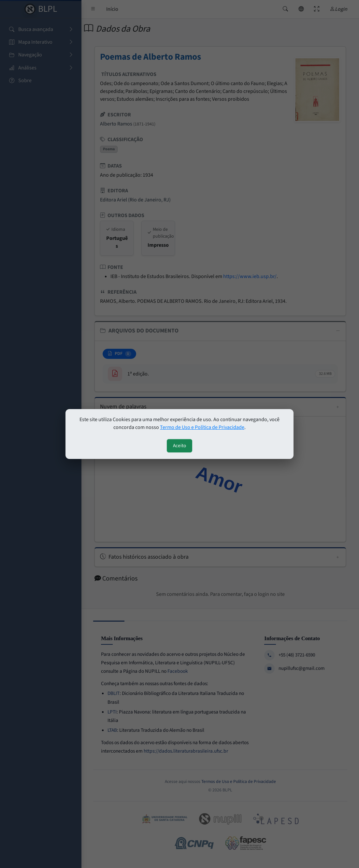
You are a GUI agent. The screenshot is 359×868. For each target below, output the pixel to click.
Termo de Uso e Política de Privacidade (202, 427)
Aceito (179, 446)
